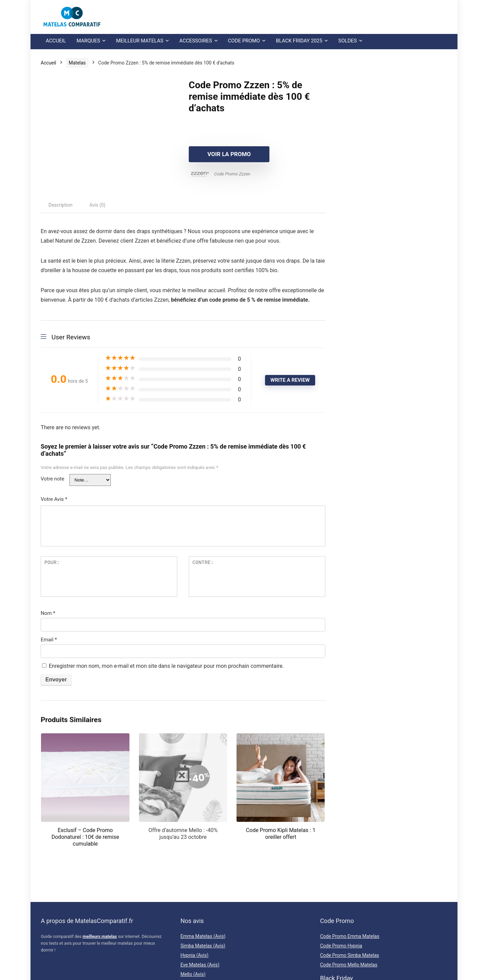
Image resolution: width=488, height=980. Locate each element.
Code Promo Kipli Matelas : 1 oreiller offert (281, 834)
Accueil (56, 41)
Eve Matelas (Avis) (200, 965)
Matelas (77, 63)
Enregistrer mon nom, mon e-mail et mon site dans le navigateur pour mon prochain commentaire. (166, 666)
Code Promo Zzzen (232, 174)
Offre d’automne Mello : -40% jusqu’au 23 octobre (183, 834)
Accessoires (196, 41)
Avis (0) (97, 205)
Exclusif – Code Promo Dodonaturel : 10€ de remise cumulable (85, 837)
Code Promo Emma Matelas (350, 936)
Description (60, 205)
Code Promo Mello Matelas (349, 965)
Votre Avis (54, 499)
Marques (88, 41)
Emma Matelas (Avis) (203, 936)
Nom (48, 613)
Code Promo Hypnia (341, 946)
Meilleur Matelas (140, 41)
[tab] (60, 205)
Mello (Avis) (193, 974)
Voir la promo (228, 154)
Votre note (53, 479)
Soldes (348, 41)
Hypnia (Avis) (194, 955)
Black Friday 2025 (299, 41)
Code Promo (244, 41)
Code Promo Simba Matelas (349, 955)
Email (49, 640)
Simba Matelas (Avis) (203, 946)
